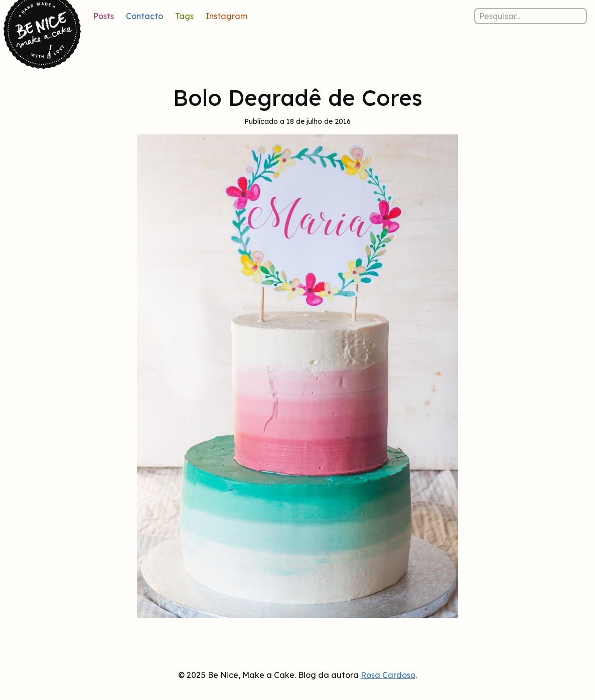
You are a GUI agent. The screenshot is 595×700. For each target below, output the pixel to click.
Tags (184, 16)
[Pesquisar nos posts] (531, 16)
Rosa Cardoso (388, 675)
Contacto (144, 16)
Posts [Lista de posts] (104, 16)
